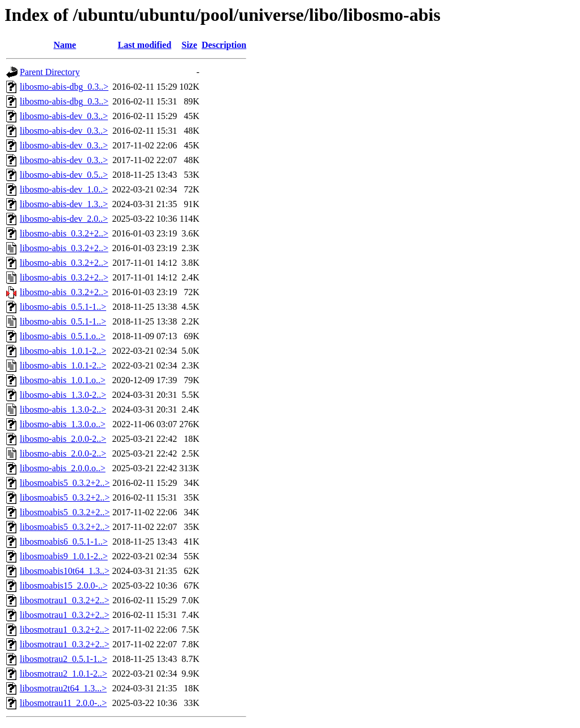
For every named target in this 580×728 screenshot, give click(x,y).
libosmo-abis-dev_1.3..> (64, 204)
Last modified (145, 45)
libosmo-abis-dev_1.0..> (64, 189)
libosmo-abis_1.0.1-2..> (63, 351)
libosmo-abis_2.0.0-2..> (63, 439)
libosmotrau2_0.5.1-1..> (64, 659)
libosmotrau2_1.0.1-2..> (64, 674)
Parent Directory (50, 72)
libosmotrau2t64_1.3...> (63, 688)
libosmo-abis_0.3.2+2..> (64, 233)
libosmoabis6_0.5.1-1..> (64, 541)
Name (65, 45)
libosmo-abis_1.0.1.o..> (63, 380)
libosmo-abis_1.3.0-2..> (63, 395)
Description (224, 45)
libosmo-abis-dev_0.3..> (64, 116)
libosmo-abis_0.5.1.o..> (63, 336)
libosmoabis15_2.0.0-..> (64, 586)
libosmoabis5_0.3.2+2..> (65, 483)
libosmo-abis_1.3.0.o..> (63, 424)
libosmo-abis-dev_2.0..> (64, 219)
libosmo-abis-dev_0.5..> (64, 175)
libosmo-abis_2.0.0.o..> (63, 468)
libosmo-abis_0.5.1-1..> (63, 307)
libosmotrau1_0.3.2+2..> (64, 600)
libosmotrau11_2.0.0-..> (63, 703)
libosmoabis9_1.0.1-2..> (64, 556)
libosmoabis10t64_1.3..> (65, 571)
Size (190, 45)
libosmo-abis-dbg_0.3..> (64, 87)
